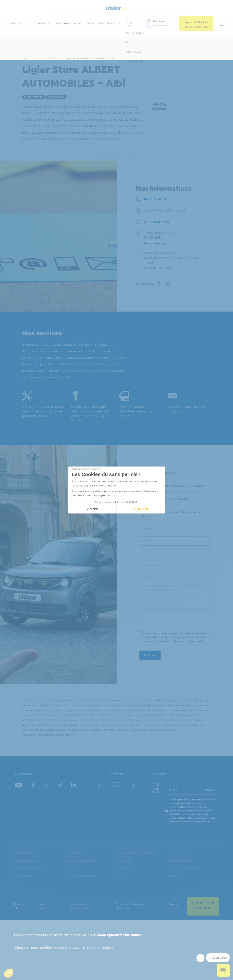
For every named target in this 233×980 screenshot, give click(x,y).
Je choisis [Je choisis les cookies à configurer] (92, 509)
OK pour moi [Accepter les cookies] (141, 509)
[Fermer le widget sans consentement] (87, 469)
